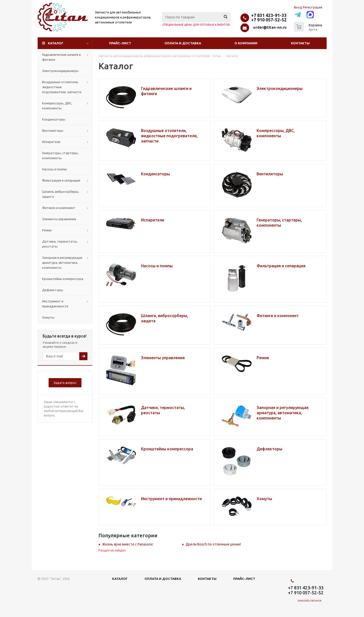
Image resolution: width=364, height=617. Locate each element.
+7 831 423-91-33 (269, 15)
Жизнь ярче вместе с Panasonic (128, 544)
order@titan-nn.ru (270, 27)
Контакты (300, 43)
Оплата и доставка (183, 43)
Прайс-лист (120, 43)
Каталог (56, 43)
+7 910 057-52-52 (269, 20)
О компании (246, 43)
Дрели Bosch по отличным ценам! (213, 544)
